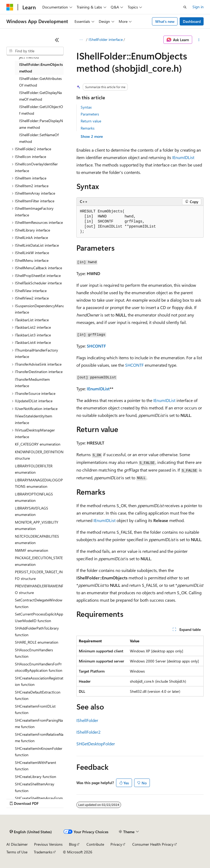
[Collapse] (57, 40)
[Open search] (185, 7)
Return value (91, 121)
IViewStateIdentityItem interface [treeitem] (34, 419)
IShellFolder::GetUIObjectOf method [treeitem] (41, 110)
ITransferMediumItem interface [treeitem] (32, 383)
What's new (165, 21)
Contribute (95, 844)
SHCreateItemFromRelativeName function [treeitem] (39, 738)
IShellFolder (87, 720)
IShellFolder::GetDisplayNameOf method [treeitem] (40, 96)
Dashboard (192, 21)
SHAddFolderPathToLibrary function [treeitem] (37, 631)
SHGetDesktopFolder (96, 744)
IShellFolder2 (88, 732)
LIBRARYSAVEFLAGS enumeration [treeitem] (32, 511)
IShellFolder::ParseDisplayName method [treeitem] (41, 124)
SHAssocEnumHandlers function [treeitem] (34, 653)
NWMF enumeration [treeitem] (32, 550)
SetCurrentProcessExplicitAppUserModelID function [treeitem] (39, 617)
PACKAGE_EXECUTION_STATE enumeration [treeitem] (39, 561)
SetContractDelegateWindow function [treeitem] (39, 603)
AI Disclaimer (17, 844)
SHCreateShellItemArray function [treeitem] (35, 787)
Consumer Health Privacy (153, 844)
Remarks (88, 128)
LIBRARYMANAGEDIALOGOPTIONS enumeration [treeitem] (39, 483)
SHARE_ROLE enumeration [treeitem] (37, 642)
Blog (73, 844)
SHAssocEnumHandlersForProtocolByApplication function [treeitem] (39, 667)
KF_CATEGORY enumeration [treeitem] (38, 444)
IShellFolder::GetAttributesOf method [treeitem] (40, 82)
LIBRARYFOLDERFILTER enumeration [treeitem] (34, 469)
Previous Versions (48, 844)
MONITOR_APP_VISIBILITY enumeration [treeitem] (37, 525)
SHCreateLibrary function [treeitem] (36, 777)
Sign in (198, 7)
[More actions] (199, 40)
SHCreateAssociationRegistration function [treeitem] (39, 681)
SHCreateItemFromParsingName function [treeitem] (39, 724)
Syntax (86, 107)
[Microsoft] (10, 7)
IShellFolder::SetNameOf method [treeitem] (39, 138)
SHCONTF (96, 346)
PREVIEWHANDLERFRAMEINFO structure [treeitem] (39, 589)
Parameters (90, 114)
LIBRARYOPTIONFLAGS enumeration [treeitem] (34, 497)
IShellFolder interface (106, 39)
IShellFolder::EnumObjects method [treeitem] (41, 68)
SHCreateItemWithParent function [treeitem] (36, 766)
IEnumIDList (183, 157)
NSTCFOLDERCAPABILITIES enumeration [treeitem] (37, 540)
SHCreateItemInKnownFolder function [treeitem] (39, 752)
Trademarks (43, 852)
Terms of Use (17, 852)
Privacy (116, 844)
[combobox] (35, 51)
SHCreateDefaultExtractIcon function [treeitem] (38, 695)
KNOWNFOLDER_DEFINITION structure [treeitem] (39, 455)
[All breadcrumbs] (81, 40)
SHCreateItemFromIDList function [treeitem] (35, 709)
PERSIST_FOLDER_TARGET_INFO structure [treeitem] (39, 575)
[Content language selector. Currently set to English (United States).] (31, 832)
